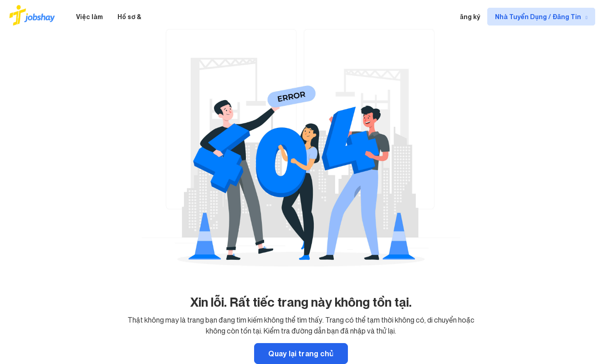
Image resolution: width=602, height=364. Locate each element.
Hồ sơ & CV (134, 17)
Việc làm (89, 17)
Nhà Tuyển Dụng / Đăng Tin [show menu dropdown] (539, 17)
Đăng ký (467, 17)
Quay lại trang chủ (301, 354)
